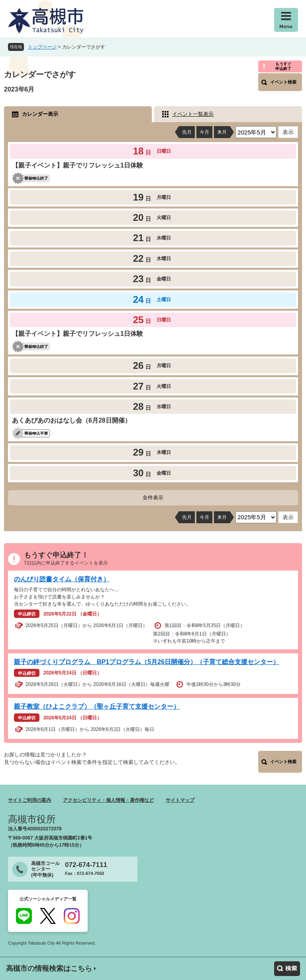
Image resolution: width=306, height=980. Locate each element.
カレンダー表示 (40, 114)
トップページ (42, 47)
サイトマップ (180, 800)
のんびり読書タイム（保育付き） (62, 579)
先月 (187, 132)
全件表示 (153, 498)
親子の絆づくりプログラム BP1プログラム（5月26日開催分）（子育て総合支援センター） (147, 662)
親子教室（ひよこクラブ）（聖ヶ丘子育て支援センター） (97, 706)
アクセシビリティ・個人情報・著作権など (108, 800)
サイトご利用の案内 (29, 800)
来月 (222, 132)
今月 (204, 132)
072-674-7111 (86, 865)
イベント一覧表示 (193, 114)
